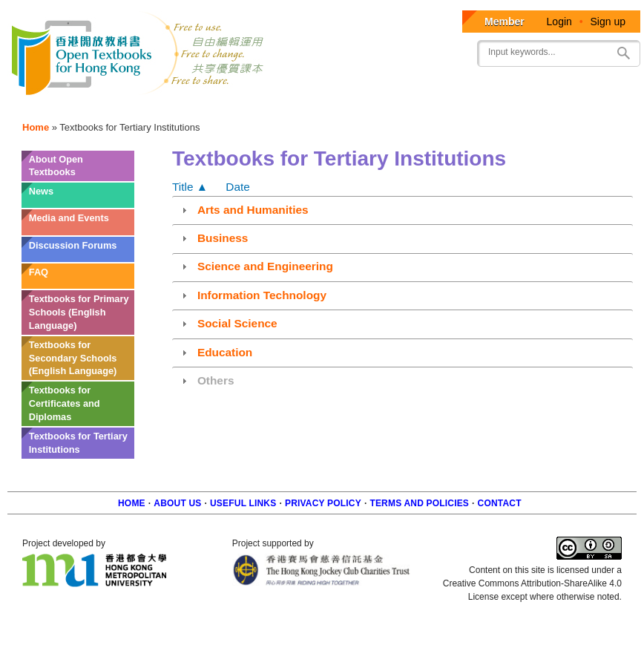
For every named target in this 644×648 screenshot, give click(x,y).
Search (623, 53)
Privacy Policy (323, 503)
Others (216, 380)
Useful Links (243, 503)
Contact (500, 503)
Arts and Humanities (253, 210)
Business (223, 238)
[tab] (402, 209)
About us (177, 503)
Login (559, 22)
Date (238, 187)
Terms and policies (419, 503)
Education (225, 352)
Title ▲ (190, 187)
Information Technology (262, 295)
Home (36, 127)
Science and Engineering (265, 266)
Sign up (608, 22)
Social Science (237, 323)
